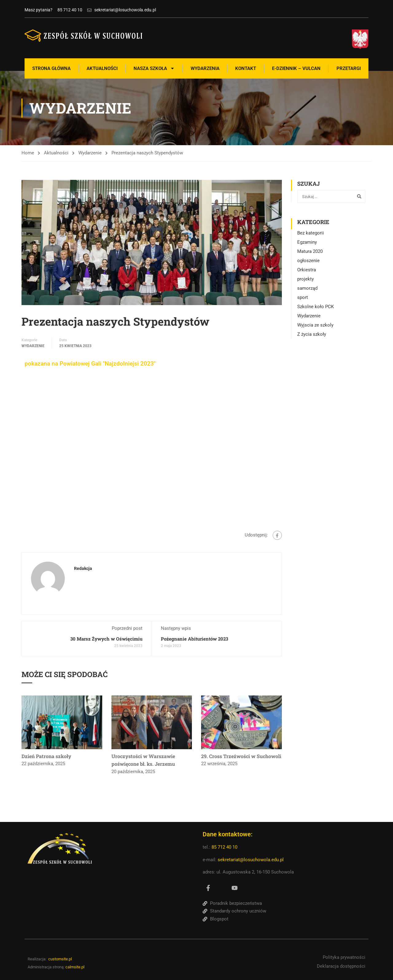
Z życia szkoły (312, 334)
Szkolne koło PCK (315, 307)
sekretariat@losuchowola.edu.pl (251, 860)
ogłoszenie (308, 261)
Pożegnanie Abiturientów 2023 (195, 639)
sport (303, 297)
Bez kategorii (311, 233)
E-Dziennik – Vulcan (296, 68)
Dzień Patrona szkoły (46, 756)
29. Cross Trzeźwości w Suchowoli (241, 756)
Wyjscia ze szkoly (315, 325)
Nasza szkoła (154, 68)
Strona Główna (51, 68)
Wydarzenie (90, 153)
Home (28, 153)
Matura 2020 (310, 251)
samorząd (307, 288)
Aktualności (102, 68)
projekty (305, 279)
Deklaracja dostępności (341, 966)
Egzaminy (307, 242)
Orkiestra (307, 270)
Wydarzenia (205, 68)
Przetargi (349, 68)
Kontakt (246, 68)
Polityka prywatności (344, 957)
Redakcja (83, 568)
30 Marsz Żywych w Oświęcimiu (106, 639)
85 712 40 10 (225, 847)
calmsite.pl (75, 967)
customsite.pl (60, 959)
